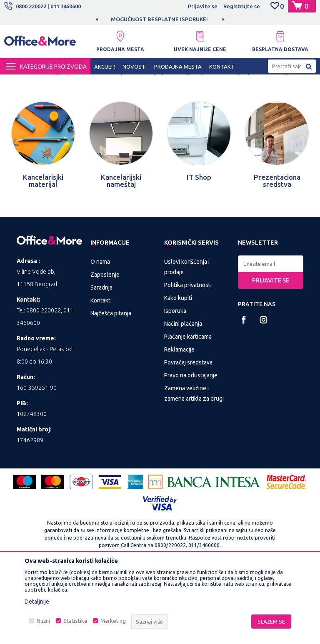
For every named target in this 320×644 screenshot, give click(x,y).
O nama (100, 336)
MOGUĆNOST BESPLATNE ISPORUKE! (159, 19)
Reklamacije (179, 424)
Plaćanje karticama (188, 411)
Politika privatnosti (188, 359)
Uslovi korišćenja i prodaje (187, 341)
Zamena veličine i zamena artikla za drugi (194, 468)
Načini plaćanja (183, 398)
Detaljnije (37, 602)
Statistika (75, 621)
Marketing (113, 621)
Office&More (20, 82)
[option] (160, 19)
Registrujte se (242, 6)
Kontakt (100, 375)
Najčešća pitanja (111, 388)
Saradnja (101, 362)
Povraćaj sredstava (188, 437)
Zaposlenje (105, 349)
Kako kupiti (178, 372)
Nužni (43, 621)
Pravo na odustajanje (191, 450)
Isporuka (175, 385)
